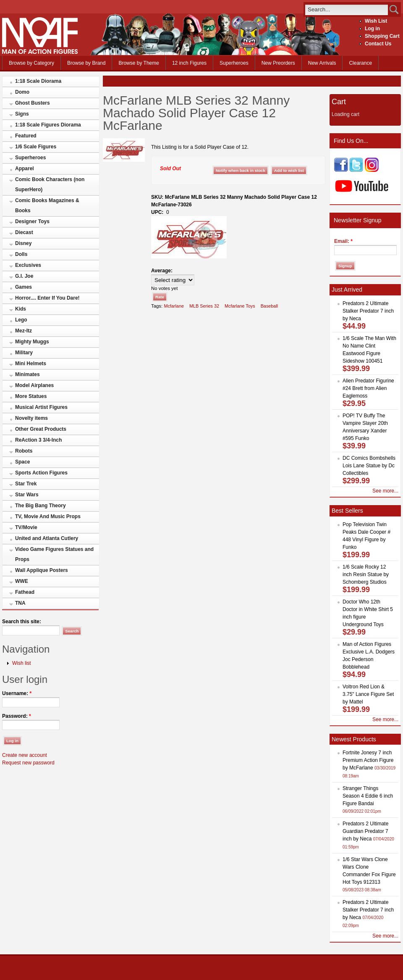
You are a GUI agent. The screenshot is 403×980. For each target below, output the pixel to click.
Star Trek (26, 484)
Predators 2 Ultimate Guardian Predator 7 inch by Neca (365, 831)
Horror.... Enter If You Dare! (47, 298)
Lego (21, 320)
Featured (26, 136)
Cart (339, 102)
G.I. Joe (24, 276)
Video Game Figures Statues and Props (54, 554)
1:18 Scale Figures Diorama (48, 125)
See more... (385, 491)
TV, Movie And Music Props (48, 516)
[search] (347, 9)
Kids (21, 309)
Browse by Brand (86, 63)
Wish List (376, 21)
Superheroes (234, 63)
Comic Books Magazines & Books (47, 205)
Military (24, 353)
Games (24, 287)
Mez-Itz (24, 331)
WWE (22, 581)
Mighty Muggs (32, 342)
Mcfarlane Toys (240, 306)
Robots (24, 451)
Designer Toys (32, 221)
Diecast (24, 232)
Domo (22, 92)
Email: (343, 241)
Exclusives (28, 265)
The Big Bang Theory (41, 506)
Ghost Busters (33, 103)
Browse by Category (31, 63)
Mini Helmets (31, 364)
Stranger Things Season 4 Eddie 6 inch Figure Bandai (368, 796)
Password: (17, 716)
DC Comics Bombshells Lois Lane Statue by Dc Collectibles (369, 466)
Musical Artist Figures (41, 407)
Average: (162, 271)
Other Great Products (41, 429)
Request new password (28, 763)
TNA (20, 603)
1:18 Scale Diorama (38, 81)
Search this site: (22, 622)
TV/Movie (26, 527)
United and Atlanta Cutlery (47, 538)
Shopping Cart (382, 36)
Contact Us (378, 44)
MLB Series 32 (204, 306)
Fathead (25, 592)
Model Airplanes (34, 385)
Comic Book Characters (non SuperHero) (50, 184)
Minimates (27, 374)
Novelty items (31, 418)
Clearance (360, 63)
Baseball (270, 306)
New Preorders (278, 63)
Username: (17, 693)
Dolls (21, 254)
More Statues (31, 396)
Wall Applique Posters (42, 570)
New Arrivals (322, 63)
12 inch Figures (189, 63)
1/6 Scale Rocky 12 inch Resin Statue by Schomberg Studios (366, 574)
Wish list (22, 663)
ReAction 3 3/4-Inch (38, 440)
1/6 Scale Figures (36, 147)
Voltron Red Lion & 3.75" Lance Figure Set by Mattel (368, 694)
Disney (23, 243)
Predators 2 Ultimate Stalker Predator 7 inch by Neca (368, 311)
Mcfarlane (174, 306)
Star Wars (27, 495)
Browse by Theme (139, 63)
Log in (372, 29)
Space (22, 462)
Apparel (25, 169)
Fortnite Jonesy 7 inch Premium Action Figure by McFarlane (368, 760)
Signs (22, 114)
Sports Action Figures (41, 473)
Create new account (25, 755)
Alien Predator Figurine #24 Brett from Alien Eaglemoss (368, 388)
